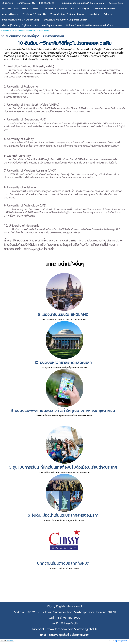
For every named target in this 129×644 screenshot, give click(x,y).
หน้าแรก (5, 31)
